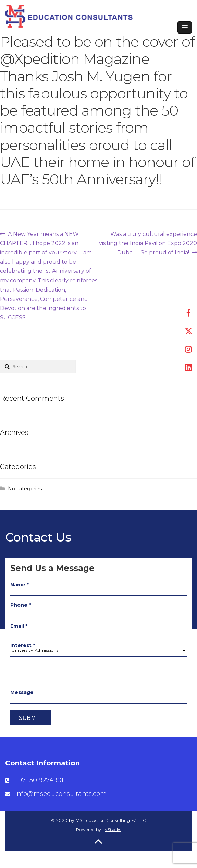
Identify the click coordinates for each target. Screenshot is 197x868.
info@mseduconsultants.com (61, 794)
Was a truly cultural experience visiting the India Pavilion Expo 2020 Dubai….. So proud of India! (148, 243)
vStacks (113, 830)
